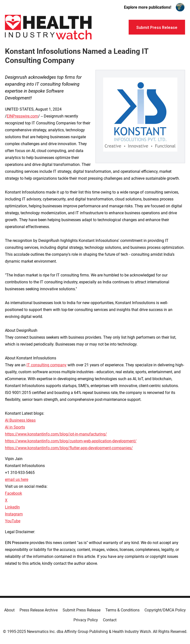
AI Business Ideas (20, 420)
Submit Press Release (82, 610)
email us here (17, 479)
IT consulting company (47, 365)
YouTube (13, 521)
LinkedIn (12, 507)
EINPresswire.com (22, 116)
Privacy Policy (86, 620)
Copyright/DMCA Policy (165, 610)
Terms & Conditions (122, 610)
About (9, 610)
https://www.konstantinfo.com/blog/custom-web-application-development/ (71, 441)
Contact (110, 620)
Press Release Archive (39, 610)
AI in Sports (15, 427)
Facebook (13, 493)
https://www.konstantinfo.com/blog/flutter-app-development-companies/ (69, 448)
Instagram (14, 514)
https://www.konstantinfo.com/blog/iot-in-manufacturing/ (56, 434)
